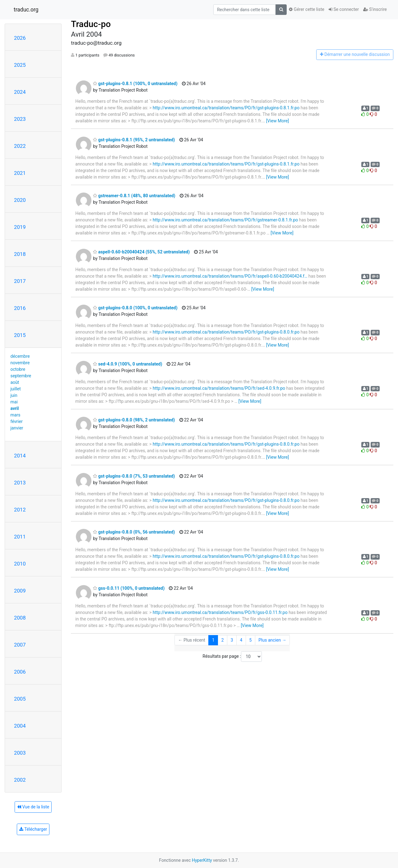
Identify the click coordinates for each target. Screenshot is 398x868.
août (15, 382)
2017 (20, 281)
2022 (20, 146)
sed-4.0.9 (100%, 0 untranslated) (127, 364)
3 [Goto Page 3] (232, 640)
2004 (20, 726)
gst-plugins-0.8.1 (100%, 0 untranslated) (135, 84)
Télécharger (33, 829)
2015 (20, 335)
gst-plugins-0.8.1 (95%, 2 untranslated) (134, 140)
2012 (20, 510)
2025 (20, 65)
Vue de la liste (33, 807)
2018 (20, 254)
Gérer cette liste (307, 9)
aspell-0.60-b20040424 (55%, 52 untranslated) (141, 252)
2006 (20, 672)
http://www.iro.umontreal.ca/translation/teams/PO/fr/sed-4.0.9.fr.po (219, 388)
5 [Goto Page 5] (250, 640)
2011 (20, 537)
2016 (20, 308)
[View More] (278, 121)
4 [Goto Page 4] (241, 640)
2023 (20, 119)
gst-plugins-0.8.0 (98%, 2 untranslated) (134, 420)
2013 (20, 483)
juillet (16, 389)
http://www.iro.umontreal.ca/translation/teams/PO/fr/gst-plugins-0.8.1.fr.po (226, 108)
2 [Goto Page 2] (223, 640)
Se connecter (344, 9)
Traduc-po (91, 24)
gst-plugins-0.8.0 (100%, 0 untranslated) (135, 308)
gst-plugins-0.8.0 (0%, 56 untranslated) (134, 532)
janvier (17, 428)
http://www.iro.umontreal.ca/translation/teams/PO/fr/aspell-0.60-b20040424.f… (230, 276)
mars (16, 415)
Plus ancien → (272, 640)
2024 (20, 92)
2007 (20, 645)
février (17, 421)
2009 (20, 591)
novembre (20, 363)
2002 (20, 780)
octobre (18, 369)
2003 (20, 753)
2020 (20, 200)
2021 (20, 173)
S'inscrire (375, 9)
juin (14, 395)
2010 (20, 564)
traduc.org (26, 10)
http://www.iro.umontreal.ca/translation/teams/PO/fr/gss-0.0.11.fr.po (220, 612)
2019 (20, 227)
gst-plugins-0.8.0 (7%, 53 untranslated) (134, 476)
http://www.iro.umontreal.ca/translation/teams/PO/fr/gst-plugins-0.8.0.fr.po (226, 332)
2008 (20, 618)
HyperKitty (202, 860)
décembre (20, 356)
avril (15, 408)
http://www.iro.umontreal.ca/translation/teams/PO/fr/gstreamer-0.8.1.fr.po (225, 220)
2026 (20, 38)
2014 (20, 456)
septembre (21, 376)
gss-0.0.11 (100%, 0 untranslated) (129, 588)
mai (14, 402)
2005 (20, 699)
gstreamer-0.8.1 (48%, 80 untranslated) (134, 196)
